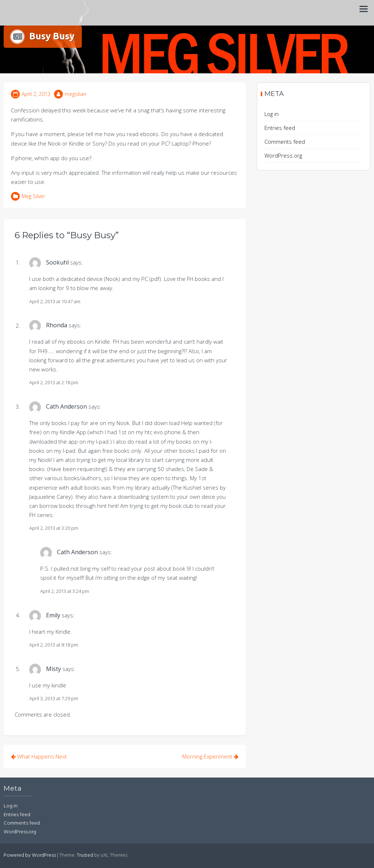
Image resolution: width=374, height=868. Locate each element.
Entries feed (280, 128)
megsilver (76, 94)
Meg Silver (33, 196)
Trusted (85, 855)
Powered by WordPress (30, 855)
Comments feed (285, 142)
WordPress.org (283, 155)
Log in (272, 114)
